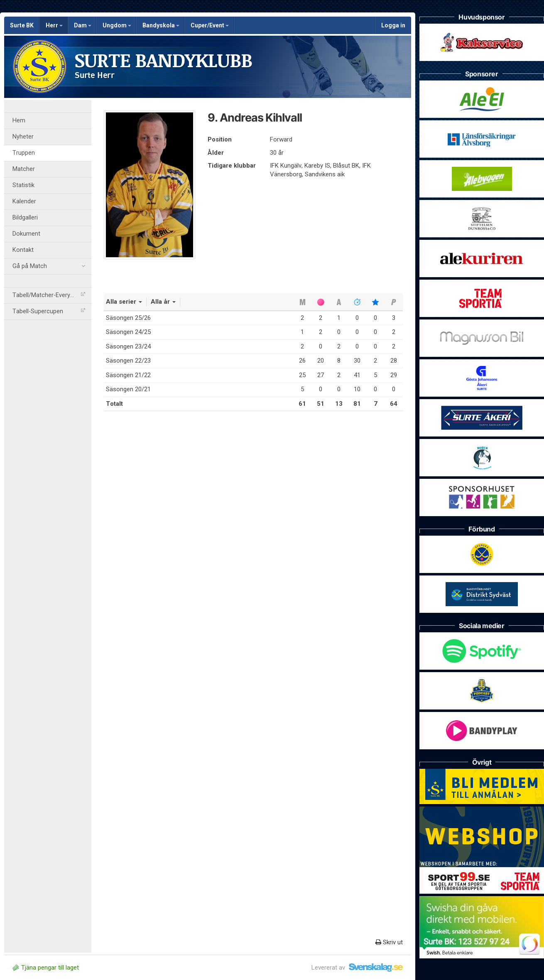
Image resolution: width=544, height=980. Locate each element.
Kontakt (23, 250)
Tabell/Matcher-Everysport (49, 295)
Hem (19, 121)
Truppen (24, 153)
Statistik (23, 185)
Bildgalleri (25, 218)
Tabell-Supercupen (49, 311)
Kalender (24, 201)
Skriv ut (389, 942)
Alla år (163, 302)
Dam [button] (83, 25)
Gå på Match (49, 266)
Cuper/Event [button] (210, 25)
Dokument (26, 234)
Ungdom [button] (117, 25)
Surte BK (22, 25)
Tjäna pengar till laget (46, 968)
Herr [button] (54, 25)
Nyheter (23, 137)
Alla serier (124, 302)
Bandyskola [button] (161, 25)
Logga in (393, 25)
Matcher (24, 169)
